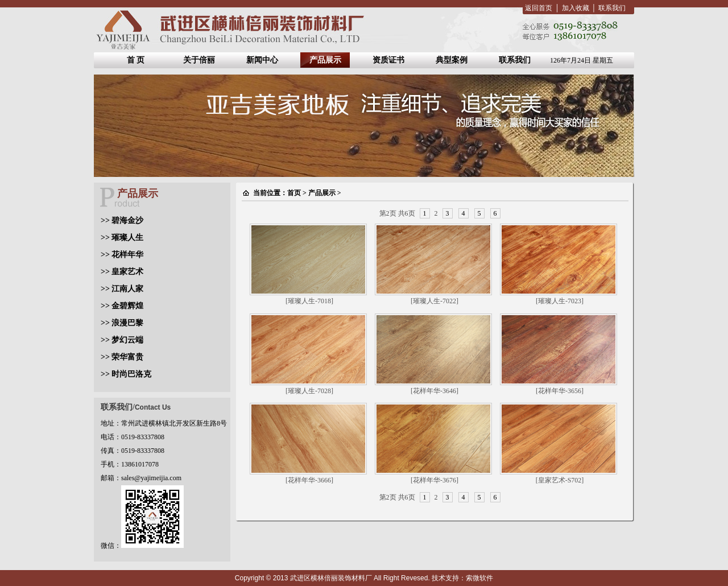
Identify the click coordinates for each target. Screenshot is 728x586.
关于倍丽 (199, 60)
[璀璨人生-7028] (309, 391)
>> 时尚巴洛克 (126, 374)
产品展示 (325, 60)
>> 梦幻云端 (122, 340)
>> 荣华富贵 (122, 357)
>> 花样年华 (122, 255)
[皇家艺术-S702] (560, 480)
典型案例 (452, 60)
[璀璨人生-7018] (309, 301)
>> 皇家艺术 (122, 272)
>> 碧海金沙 (122, 220)
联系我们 (612, 8)
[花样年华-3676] (435, 480)
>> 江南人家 (122, 289)
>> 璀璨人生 (122, 238)
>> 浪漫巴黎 (122, 323)
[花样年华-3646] (435, 391)
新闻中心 (262, 60)
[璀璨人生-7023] (560, 301)
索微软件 (479, 578)
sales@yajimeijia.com (151, 478)
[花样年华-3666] (309, 480)
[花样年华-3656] (560, 391)
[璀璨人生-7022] (435, 301)
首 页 (136, 60)
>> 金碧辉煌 (122, 306)
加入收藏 (576, 8)
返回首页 (539, 8)
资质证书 (388, 60)
